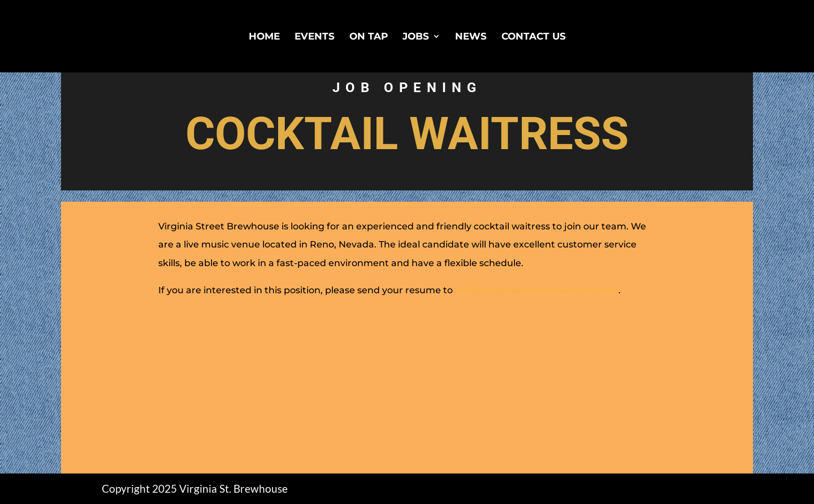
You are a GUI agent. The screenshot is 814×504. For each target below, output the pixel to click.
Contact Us (534, 37)
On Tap (369, 37)
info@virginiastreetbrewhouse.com (537, 290)
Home (264, 37)
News (471, 37)
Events (315, 37)
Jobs (416, 37)
